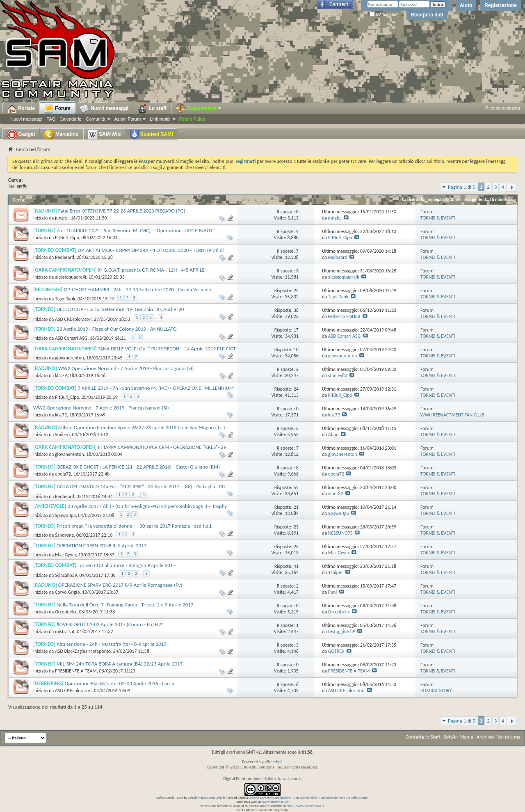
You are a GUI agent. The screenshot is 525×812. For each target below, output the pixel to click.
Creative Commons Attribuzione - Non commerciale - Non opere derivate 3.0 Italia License (308, 798)
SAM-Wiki (105, 135)
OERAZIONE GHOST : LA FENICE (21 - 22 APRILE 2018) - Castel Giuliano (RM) (138, 467)
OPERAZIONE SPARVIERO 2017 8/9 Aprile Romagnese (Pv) (120, 585)
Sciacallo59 (66, 575)
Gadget (21, 135)
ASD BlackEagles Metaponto (83, 651)
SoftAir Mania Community (205, 798)
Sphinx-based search (283, 779)
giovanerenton (70, 358)
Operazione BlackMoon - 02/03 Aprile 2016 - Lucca (120, 683)
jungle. (62, 218)
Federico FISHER (344, 316)
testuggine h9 (342, 631)
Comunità (95, 119)
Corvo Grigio (67, 592)
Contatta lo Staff (423, 737)
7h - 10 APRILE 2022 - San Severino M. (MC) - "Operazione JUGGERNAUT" (136, 230)
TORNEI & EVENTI (438, 218)
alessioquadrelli (71, 277)
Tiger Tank (65, 299)
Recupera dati (427, 15)
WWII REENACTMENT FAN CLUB (452, 415)
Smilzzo (62, 435)
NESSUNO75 (340, 533)
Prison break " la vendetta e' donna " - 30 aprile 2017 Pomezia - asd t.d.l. (135, 526)
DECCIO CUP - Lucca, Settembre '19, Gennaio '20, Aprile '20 (120, 309)
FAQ (51, 119)
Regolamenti (199, 108)
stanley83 (338, 375)
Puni (333, 592)
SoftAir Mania (458, 737)
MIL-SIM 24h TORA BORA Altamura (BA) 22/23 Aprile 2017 (120, 664)
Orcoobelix (66, 612)
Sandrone (64, 535)
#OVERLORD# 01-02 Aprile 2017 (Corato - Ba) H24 (110, 624)
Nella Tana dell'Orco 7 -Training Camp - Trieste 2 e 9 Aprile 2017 (125, 605)
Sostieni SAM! (152, 135)
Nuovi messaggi (26, 119)
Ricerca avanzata (503, 108)
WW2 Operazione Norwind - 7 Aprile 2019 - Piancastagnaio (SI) (126, 368)
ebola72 (63, 474)
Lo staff (152, 109)
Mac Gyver (65, 555)
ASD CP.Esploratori (73, 319)
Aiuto (466, 5)
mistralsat (65, 631)
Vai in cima (509, 737)
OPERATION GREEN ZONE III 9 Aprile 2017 (102, 546)
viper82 (336, 494)
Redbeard (65, 257)
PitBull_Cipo (67, 238)
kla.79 (61, 375)
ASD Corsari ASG (71, 338)
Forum (57, 109)
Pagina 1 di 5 (462, 187)
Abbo (333, 435)
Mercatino (62, 135)
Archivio (485, 737)
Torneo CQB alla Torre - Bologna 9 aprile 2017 (127, 565)
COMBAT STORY (436, 691)
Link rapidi (160, 119)
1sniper (336, 572)
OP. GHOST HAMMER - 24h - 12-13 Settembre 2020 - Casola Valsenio (137, 289)
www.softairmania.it (275, 802)
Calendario (70, 119)
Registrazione (501, 5)
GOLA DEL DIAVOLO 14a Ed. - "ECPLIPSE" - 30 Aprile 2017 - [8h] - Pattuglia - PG (141, 486)
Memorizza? (384, 15)
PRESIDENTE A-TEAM (76, 671)
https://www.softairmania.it (305, 806)
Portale (21, 109)
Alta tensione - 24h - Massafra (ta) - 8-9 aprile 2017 (112, 644)
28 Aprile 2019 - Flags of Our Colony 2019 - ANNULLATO (117, 329)
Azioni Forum (128, 119)
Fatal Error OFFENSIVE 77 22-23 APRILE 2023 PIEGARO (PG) (122, 211)
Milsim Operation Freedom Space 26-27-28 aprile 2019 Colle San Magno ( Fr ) (142, 427)
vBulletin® (274, 762)
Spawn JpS (65, 515)
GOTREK (336, 651)
